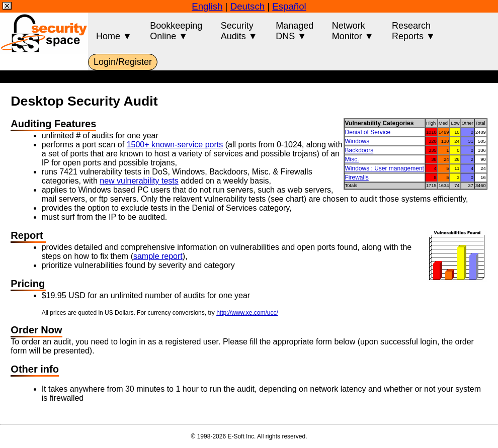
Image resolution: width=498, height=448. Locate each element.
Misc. (352, 159)
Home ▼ (114, 31)
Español (289, 6)
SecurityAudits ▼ (239, 31)
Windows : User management (385, 168)
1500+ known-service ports (175, 145)
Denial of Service (368, 132)
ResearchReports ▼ (413, 31)
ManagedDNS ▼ (295, 31)
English (207, 6)
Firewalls (357, 177)
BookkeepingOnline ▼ (176, 31)
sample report (158, 256)
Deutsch (247, 6)
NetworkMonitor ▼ (353, 31)
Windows (357, 141)
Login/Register (123, 62)
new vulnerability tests (139, 181)
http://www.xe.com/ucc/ (247, 313)
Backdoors (359, 150)
